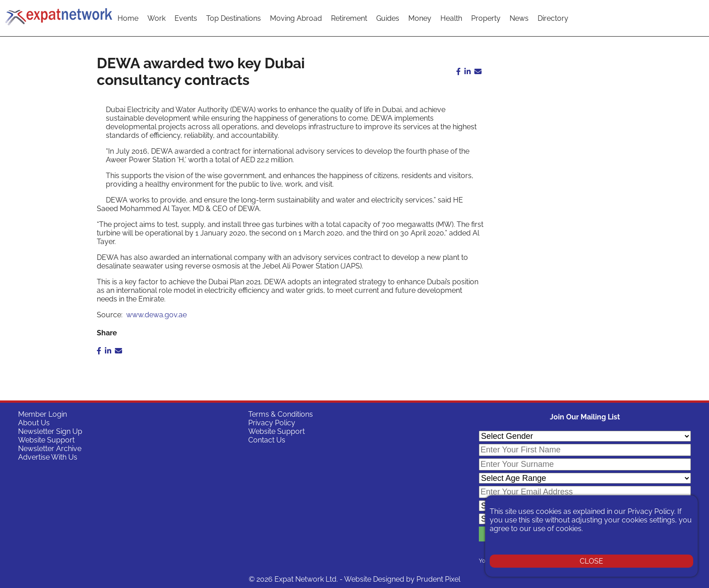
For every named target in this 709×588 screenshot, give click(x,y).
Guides (388, 18)
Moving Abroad (296, 18)
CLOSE (591, 561)
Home (128, 18)
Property (486, 18)
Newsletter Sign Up (50, 431)
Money (420, 18)
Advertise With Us (48, 457)
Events (186, 18)
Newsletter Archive (50, 449)
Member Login (43, 414)
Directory (553, 18)
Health (451, 18)
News (519, 18)
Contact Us (267, 440)
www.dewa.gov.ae (156, 315)
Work (156, 18)
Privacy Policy (272, 423)
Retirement (349, 18)
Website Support (46, 440)
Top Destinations (234, 18)
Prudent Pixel (438, 579)
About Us (34, 423)
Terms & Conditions (281, 414)
